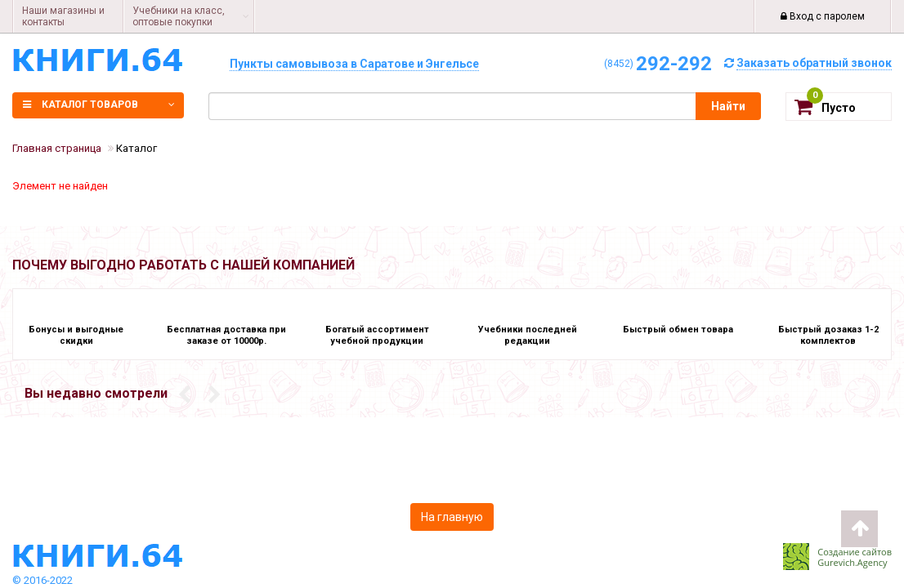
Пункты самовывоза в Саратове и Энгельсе (354, 64)
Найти (728, 106)
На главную (452, 517)
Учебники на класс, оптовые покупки (179, 16)
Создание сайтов (855, 552)
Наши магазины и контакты (63, 16)
